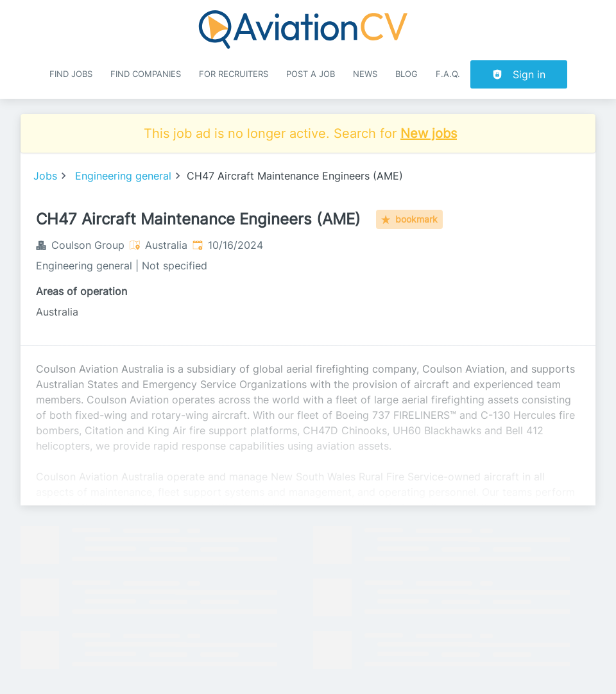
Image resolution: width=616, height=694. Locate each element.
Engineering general (123, 176)
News (365, 74)
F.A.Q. (448, 74)
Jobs (45, 176)
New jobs (429, 133)
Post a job (311, 74)
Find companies (146, 74)
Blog (406, 74)
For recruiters (234, 74)
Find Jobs (71, 74)
